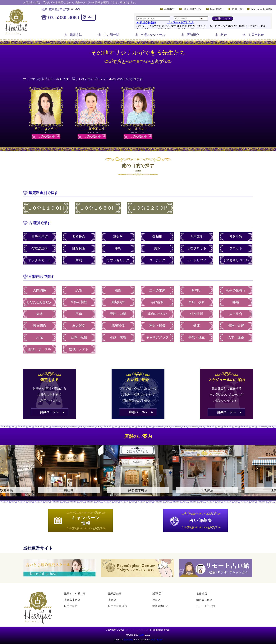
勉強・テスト (79, 349)
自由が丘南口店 (117, 606)
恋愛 (79, 290)
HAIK (141, 635)
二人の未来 (157, 290)
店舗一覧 (237, 9)
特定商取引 (217, 9)
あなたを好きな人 (39, 302)
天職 (39, 337)
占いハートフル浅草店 (136, 630)
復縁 (39, 314)
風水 (157, 248)
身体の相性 (79, 302)
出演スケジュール (153, 35)
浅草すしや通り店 (75, 594)
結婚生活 (197, 314)
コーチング (157, 260)
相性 (118, 290)
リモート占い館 (206, 606)
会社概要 (169, 9)
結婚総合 (157, 302)
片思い (197, 290)
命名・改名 (197, 302)
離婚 (236, 302)
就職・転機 (79, 337)
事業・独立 (197, 337)
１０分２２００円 (150, 208)
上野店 (112, 600)
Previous (5, 474)
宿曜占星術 (40, 248)
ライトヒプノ (197, 260)
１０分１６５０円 (98, 208)
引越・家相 (118, 337)
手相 (118, 248)
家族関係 (39, 326)
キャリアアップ (157, 337)
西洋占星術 (40, 237)
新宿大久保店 (204, 600)
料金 (224, 35)
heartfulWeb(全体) (261, 9)
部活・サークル (40, 349)
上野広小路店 (72, 600)
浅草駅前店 (115, 594)
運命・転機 (157, 326)
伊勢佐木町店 (160, 606)
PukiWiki (129, 640)
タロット (236, 248)
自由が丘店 (71, 606)
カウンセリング (118, 260)
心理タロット (197, 248)
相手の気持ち (236, 290)
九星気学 (197, 237)
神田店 (156, 600)
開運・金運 (236, 326)
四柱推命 (79, 237)
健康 (197, 326)
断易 (79, 260)
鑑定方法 (76, 35)
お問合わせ (256, 35)
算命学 (118, 237)
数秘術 (157, 237)
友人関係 (79, 326)
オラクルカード (40, 260)
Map (90, 17)
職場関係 (118, 326)
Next (271, 474)
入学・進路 (236, 337)
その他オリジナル (236, 260)
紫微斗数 (236, 237)
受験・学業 (118, 314)
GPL (153, 640)
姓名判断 (79, 248)
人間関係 (39, 290)
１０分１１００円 (46, 208)
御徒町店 (202, 594)
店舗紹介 (193, 35)
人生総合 (236, 314)
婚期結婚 (118, 302)
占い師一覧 (111, 35)
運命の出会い (157, 314)
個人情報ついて (193, 9)
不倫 (79, 314)
